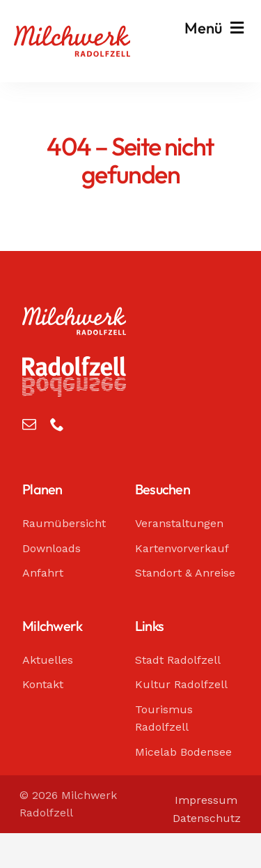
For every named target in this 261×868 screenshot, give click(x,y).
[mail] (29, 425)
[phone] (57, 425)
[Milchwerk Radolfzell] (72, 32)
